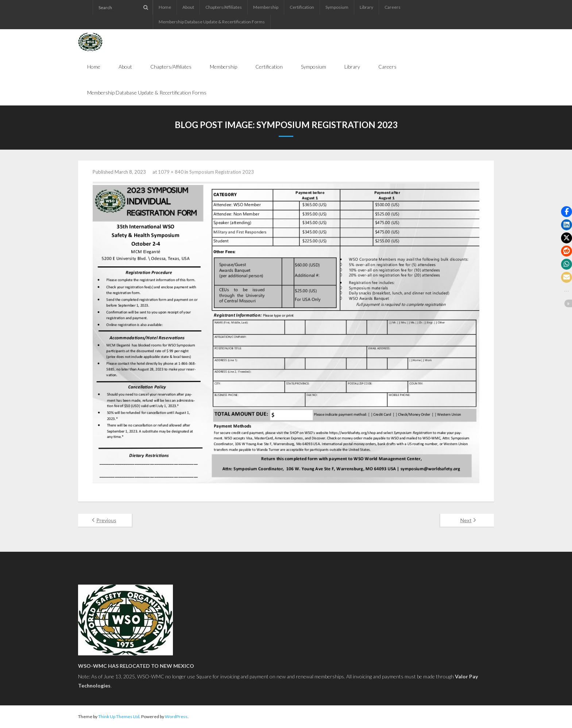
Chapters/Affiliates (224, 7)
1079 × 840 (171, 172)
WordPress (176, 717)
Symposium (337, 7)
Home (165, 7)
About (188, 7)
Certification (302, 7)
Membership (266, 7)
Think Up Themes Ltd (119, 717)
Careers (393, 7)
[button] (567, 212)
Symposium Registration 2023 (222, 172)
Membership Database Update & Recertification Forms (212, 22)
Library (366, 7)
